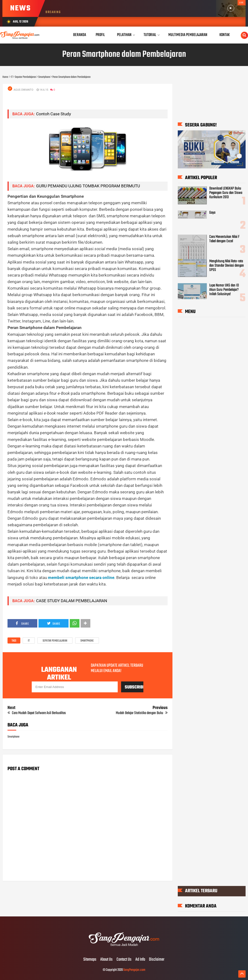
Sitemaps (90, 960)
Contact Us (124, 960)
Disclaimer (157, 960)
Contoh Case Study (54, 114)
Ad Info (140, 960)
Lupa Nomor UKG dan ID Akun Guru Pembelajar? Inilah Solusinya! (224, 290)
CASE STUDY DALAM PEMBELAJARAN (72, 601)
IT (29, 641)
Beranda (80, 35)
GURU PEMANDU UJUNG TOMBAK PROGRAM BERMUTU (88, 186)
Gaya (212, 213)
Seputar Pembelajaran (55, 641)
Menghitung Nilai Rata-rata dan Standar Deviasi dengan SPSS (227, 265)
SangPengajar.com (134, 970)
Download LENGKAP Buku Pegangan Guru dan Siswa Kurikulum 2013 (226, 193)
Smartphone (87, 641)
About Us (106, 960)
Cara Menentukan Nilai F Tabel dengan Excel (224, 239)
